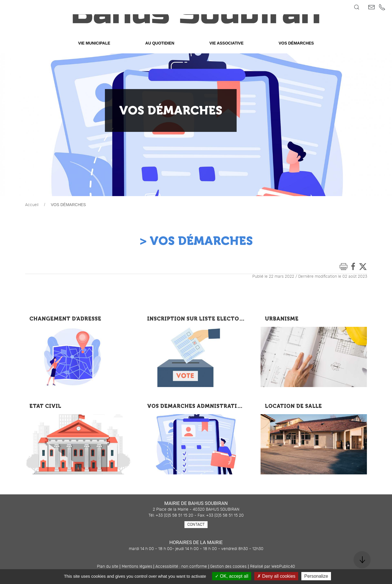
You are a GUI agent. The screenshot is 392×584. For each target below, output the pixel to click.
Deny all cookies (276, 576)
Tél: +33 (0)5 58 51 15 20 (171, 530)
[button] (357, 7)
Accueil (32, 219)
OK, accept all (232, 576)
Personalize (316, 576)
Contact (196, 539)
